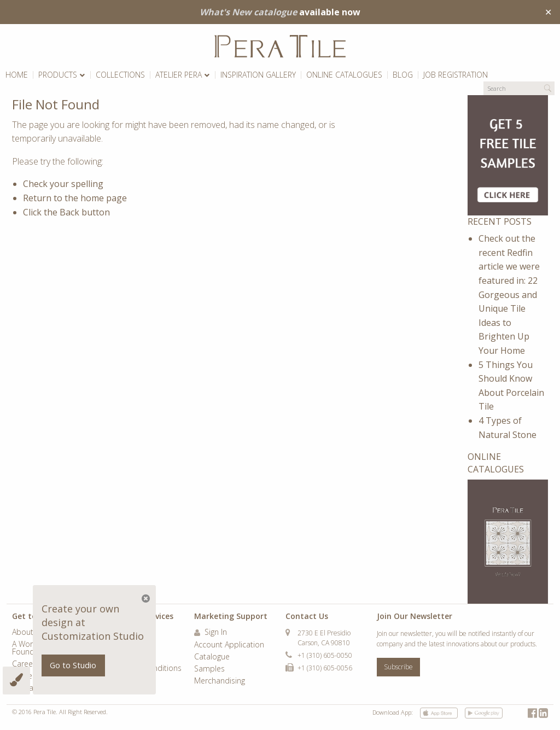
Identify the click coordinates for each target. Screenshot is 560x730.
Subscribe (398, 667)
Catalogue (212, 657)
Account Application (229, 645)
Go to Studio (73, 665)
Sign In (211, 633)
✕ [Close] (548, 12)
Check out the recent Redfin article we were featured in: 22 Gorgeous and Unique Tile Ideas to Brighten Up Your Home (509, 294)
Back (69, 212)
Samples (209, 669)
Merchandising (220, 681)
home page (104, 198)
